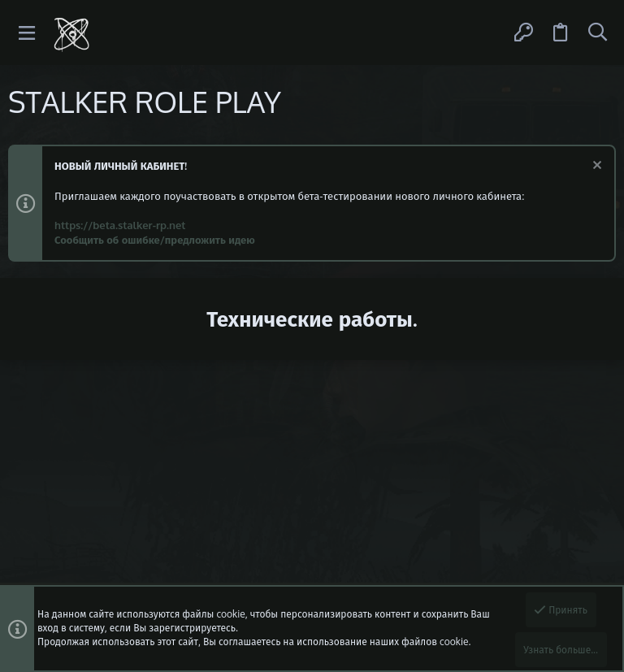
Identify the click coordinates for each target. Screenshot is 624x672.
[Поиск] (597, 33)
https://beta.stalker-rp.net (120, 225)
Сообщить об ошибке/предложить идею (155, 240)
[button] (27, 33)
